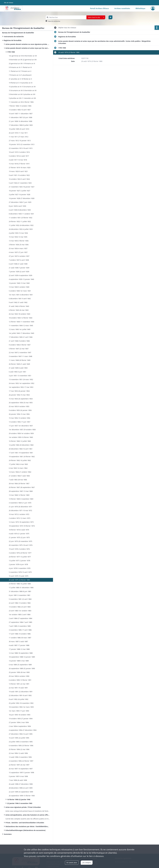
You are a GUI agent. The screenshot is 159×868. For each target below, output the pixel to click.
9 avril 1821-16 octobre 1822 (19, 175)
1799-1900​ (11, 52)
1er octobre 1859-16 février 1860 (21, 437)
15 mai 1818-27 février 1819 (19, 164)
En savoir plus (72, 863)
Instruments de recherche (14, 36)
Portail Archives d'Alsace (99, 8)
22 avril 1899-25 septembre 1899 (21, 792)
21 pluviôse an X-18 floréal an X (20, 79)
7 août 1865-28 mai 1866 (18, 480)
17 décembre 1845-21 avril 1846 (21, 337)
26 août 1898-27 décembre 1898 (21, 784)
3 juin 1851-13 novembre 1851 (20, 376)
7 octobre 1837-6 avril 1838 (19, 260)
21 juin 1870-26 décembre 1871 (20, 507)
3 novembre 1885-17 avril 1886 (20, 630)
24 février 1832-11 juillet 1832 (20, 221)
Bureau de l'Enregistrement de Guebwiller (18, 33)
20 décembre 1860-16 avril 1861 (21, 449)
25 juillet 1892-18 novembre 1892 (21, 703)
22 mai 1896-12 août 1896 (18, 753)
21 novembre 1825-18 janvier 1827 (22, 187)
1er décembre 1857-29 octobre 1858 (22, 430)
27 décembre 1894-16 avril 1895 (21, 734)
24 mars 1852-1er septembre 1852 (22, 383)
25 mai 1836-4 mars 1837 (18, 248)
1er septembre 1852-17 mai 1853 (21, 387)
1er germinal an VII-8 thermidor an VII (23, 56)
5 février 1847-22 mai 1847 (19, 349)
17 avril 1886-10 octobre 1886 (20, 634)
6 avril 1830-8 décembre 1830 (20, 210)
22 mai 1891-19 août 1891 (18, 688)
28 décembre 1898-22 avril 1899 (21, 788)
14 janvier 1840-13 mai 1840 (19, 283)
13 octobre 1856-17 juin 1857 (20, 422)
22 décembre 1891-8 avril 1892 (20, 695)
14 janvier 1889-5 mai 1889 (19, 661)
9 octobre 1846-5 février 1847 (20, 345)
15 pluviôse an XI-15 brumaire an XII (22, 87)
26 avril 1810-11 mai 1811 (18, 133)
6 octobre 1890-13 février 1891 (20, 680)
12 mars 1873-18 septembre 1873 (21, 522)
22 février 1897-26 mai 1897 (19, 765)
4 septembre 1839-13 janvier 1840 (21, 279)
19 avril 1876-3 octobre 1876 (19, 549)
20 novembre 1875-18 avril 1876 (21, 545)
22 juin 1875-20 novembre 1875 (20, 541)
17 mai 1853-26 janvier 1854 (19, 391)
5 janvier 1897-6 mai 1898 (18, 776)
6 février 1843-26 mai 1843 (19, 310)
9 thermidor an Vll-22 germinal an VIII (23, 60)
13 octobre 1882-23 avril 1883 (20, 607)
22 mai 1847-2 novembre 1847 (20, 352)
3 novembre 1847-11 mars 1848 (20, 356)
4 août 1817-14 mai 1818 (18, 160)
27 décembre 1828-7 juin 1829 (20, 202)
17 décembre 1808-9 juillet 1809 (21, 125)
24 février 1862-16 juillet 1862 (20, 460)
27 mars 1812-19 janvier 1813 (20, 141)
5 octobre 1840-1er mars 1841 (20, 291)
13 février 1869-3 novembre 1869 (21, 499)
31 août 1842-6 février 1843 (19, 306)
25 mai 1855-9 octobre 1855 (19, 406)
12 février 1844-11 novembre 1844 (21, 322)
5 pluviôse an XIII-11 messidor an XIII (22, 98)
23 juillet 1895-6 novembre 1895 (21, 742)
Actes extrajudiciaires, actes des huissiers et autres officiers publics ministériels (28, 815)
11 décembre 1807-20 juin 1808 (20, 117)
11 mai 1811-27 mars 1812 (19, 137)
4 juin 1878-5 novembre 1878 (20, 568)
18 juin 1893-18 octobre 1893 (20, 715)
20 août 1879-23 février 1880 (19, 580)
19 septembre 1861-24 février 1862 (22, 457)
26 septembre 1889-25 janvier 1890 (22, 668)
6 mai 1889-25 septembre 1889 (20, 665)
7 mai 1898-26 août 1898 (18, 780)
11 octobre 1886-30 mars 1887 (20, 638)
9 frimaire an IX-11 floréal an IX (20, 67)
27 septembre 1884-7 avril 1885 (20, 622)
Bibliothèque (140, 8)
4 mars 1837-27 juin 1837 (18, 252)
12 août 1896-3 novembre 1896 (20, 757)
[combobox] (96, 17)
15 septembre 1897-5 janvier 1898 (21, 772)
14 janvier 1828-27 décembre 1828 (22, 198)
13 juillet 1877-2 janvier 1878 (19, 561)
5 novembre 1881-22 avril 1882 (20, 599)
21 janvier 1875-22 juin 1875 (19, 537)
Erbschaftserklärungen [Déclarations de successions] (26, 830)
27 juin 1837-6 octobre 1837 (19, 256)
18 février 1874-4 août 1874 (19, 530)
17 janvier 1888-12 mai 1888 (19, 649)
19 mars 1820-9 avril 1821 (18, 171)
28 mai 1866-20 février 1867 (19, 483)
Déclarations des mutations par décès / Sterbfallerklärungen (28, 826)
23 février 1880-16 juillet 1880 (20, 584)
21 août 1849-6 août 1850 (18, 368)
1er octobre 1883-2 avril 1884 (20, 615)
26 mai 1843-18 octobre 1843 (19, 314)
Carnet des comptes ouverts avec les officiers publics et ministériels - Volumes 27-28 (28, 819)
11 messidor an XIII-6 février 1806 (21, 102)
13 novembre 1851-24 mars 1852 (21, 379)
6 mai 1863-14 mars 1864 (18, 468)
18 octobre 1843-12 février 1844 (21, 318)
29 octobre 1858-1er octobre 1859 (21, 433)
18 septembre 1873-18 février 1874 (22, 526)
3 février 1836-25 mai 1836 (19, 245)
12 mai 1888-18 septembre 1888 (21, 653)
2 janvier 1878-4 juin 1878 (18, 564)
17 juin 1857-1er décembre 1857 (21, 426)
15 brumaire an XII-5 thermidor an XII (23, 90)
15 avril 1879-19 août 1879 (19, 576)
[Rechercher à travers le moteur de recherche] (67, 17)
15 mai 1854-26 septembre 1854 (21, 399)
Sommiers (8, 834)
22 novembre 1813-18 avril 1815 (21, 148)
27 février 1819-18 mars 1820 (20, 168)
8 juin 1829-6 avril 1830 (17, 206)
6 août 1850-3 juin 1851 (18, 372)
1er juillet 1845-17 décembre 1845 (21, 333)
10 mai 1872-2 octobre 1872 (19, 514)
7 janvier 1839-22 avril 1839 (19, 272)
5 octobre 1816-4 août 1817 (19, 156)
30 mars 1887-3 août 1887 (18, 641)
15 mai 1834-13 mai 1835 (18, 237)
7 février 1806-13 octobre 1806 (20, 106)
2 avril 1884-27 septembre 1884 (20, 618)
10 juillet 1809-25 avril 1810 (19, 129)
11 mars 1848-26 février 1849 (20, 360)
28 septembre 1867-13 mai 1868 (21, 491)
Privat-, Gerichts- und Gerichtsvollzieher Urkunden (25, 823)
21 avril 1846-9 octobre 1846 (19, 341)
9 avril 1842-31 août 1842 (18, 302)
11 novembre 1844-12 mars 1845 (21, 325)
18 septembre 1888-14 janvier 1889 (22, 657)
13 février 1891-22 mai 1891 (19, 684)
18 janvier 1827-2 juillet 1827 (19, 191)
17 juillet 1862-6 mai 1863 (18, 464)
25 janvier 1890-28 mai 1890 (19, 672)
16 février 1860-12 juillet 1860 (20, 441)
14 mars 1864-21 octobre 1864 (20, 472)
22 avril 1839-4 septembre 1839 (20, 275)
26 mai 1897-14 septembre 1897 (21, 769)
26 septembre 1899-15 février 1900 (22, 796)
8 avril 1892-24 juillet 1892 (19, 699)
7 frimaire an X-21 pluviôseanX (20, 75)
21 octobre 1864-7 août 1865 (19, 476)
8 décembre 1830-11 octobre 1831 (21, 214)
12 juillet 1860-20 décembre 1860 (21, 445)
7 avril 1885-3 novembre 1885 (20, 626)
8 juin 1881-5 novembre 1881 (20, 595)
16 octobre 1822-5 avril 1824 (19, 179)
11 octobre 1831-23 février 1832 (21, 218)
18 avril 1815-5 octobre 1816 (19, 152)
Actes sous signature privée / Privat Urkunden (23, 807)
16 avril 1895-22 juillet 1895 (19, 738)
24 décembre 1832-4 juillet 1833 (21, 229)
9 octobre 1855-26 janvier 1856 (20, 410)
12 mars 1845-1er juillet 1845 (20, 329)
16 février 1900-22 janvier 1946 (19, 799)
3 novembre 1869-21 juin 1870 (20, 503)
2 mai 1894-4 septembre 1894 (20, 726)
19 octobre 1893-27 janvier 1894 (21, 719)
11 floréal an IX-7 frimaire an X (20, 71)
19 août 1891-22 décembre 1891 (21, 692)
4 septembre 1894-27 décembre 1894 (23, 730)
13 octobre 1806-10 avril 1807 (20, 110)
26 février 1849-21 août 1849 (19, 364)
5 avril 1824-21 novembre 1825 (20, 183)
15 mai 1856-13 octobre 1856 (19, 418)
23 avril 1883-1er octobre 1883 (20, 611)
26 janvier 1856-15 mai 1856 (19, 414)
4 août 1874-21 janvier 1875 (19, 534)
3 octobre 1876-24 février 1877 (20, 553)
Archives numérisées (122, 8)
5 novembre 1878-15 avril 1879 (20, 572)
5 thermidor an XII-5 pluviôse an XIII (22, 94)
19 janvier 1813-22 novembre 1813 (22, 144)
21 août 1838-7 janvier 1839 (19, 268)
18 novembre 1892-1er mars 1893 (21, 707)
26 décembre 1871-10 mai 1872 (20, 510)
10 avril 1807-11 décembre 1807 (21, 114)
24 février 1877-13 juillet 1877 (20, 557)
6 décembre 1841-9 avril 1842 (20, 299)
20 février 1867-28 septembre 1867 (22, 487)
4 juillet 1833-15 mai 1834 (18, 233)
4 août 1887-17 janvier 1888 (19, 645)
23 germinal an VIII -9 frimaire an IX (22, 63)
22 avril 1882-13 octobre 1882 (20, 603)
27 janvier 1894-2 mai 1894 (19, 722)
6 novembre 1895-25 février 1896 (21, 746)
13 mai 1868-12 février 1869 (19, 495)
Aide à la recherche (54, 21)
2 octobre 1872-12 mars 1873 (20, 518)
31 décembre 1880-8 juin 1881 (20, 591)
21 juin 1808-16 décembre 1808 (20, 121)
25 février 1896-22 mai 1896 (19, 749)
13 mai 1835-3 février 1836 (19, 241)
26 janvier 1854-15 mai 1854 (19, 395)
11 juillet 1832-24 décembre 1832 (21, 225)
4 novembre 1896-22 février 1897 (21, 761)
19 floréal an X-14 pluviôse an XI (21, 83)
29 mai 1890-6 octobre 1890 (19, 676)
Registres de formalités (13, 40)
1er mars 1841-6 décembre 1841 (21, 295)
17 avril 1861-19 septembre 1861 (21, 453)
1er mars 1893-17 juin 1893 (19, 711)
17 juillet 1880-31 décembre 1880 (21, 588)
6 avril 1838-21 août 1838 (18, 264)
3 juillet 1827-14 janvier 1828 (19, 194)
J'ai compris (87, 863)
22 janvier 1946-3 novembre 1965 (20, 803)
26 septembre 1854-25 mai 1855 (21, 403)
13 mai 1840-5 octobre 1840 (19, 287)
